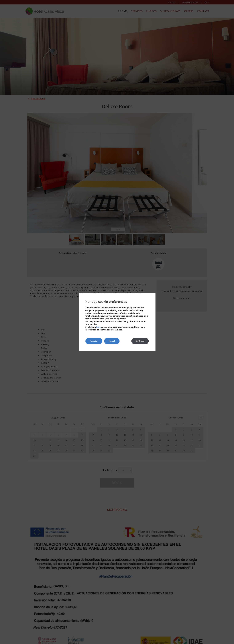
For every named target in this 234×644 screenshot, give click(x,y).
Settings (140, 341)
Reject (112, 341)
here (98, 327)
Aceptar (94, 341)
